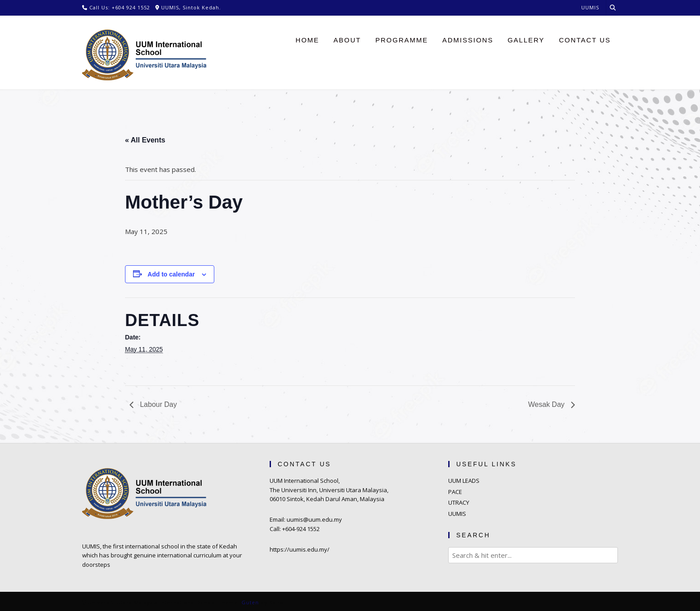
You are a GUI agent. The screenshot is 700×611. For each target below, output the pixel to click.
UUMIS (457, 514)
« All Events (145, 140)
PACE (455, 492)
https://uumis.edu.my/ (300, 549)
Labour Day (157, 404)
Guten (250, 602)
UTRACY (459, 502)
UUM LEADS (464, 481)
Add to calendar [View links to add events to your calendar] (171, 274)
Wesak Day (547, 404)
